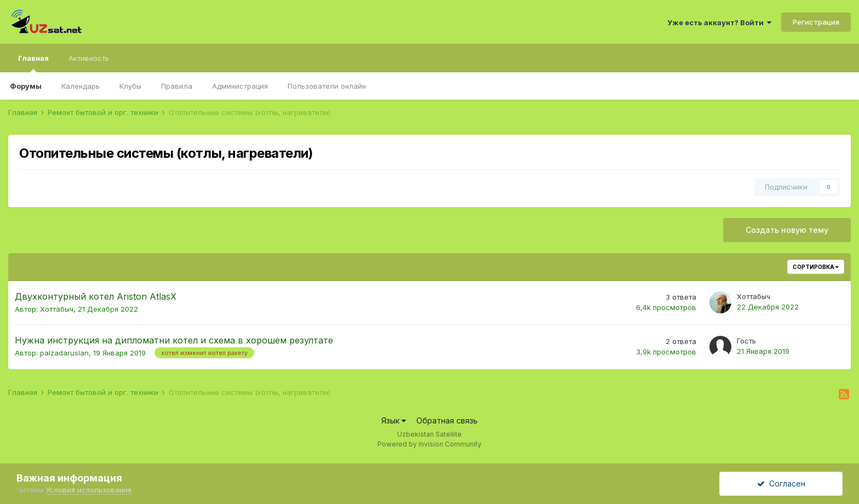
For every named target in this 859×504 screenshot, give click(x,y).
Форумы (26, 86)
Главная (33, 63)
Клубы (130, 86)
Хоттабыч (57, 309)
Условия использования (88, 490)
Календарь (81, 86)
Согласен (781, 483)
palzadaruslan (64, 353)
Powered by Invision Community (429, 444)
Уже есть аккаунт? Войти (719, 22)
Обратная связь (447, 420)
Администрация (240, 86)
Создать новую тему (787, 230)
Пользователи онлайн (327, 86)
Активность (89, 58)
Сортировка (816, 267)
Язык (394, 420)
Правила (177, 86)
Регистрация (816, 22)
